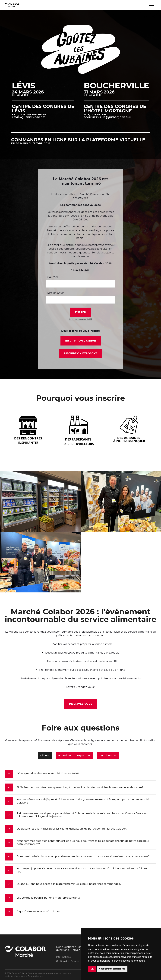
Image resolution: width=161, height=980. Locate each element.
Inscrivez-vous (81, 704)
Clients (45, 755)
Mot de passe (55, 293)
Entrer (80, 312)
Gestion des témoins (68, 961)
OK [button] (92, 969)
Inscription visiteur (81, 341)
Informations (63, 957)
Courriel (52, 277)
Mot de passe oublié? (81, 319)
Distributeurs (108, 755)
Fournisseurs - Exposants (74, 755)
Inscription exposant (80, 353)
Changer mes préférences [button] (112, 969)
